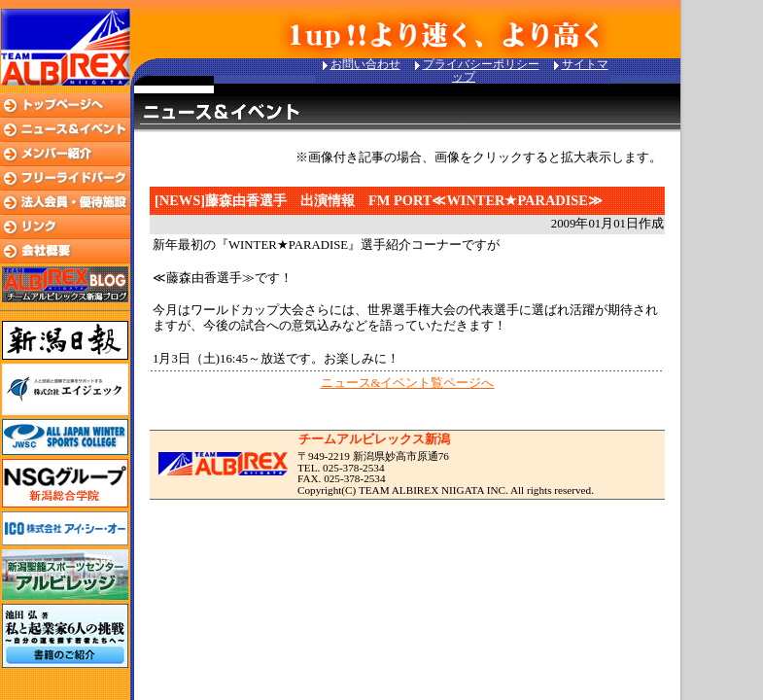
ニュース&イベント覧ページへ (408, 383)
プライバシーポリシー (481, 64)
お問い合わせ (365, 64)
